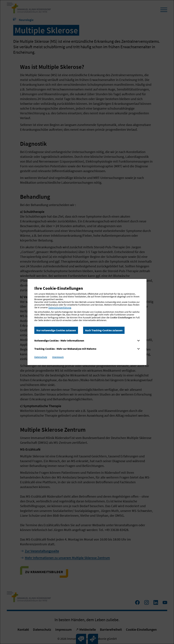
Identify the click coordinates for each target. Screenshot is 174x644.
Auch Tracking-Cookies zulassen (104, 330)
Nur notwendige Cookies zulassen (56, 330)
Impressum (58, 357)
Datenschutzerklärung (60, 307)
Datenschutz (41, 357)
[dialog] (87, 322)
